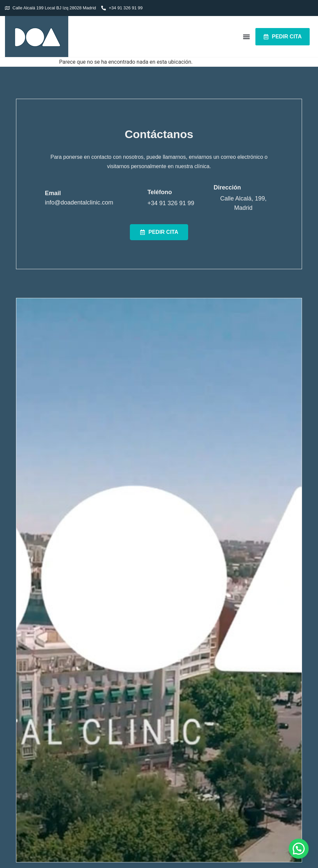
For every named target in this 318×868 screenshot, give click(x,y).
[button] (247, 37)
